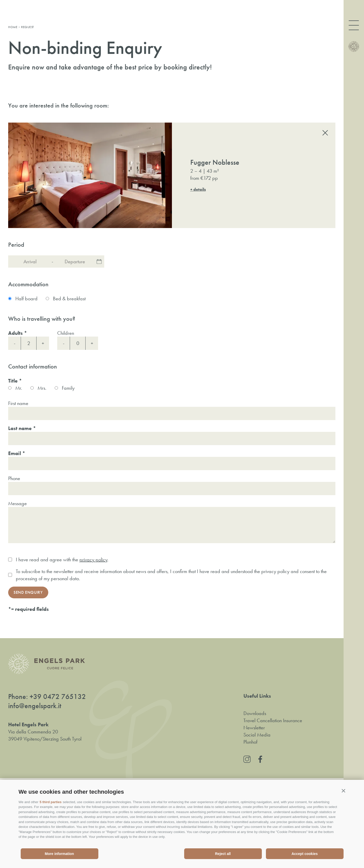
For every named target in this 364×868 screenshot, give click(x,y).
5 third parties (51, 802)
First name (18, 403)
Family (68, 388)
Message (17, 503)
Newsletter (254, 728)
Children (66, 333)
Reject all (223, 854)
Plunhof (250, 742)
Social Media (257, 735)
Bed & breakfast (69, 299)
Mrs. (42, 388)
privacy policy (93, 560)
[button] (344, 791)
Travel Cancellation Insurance (273, 720)
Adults (15, 333)
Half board (26, 299)
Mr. (19, 388)
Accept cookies (305, 854)
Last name (20, 428)
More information (59, 854)
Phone (14, 478)
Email (15, 453)
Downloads (255, 713)
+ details (198, 189)
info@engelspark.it (35, 706)
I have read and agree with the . (62, 560)
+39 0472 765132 (58, 697)
